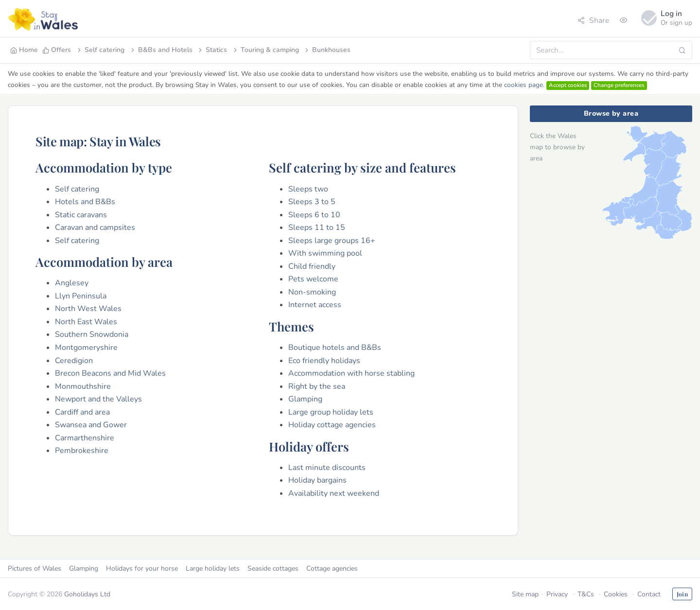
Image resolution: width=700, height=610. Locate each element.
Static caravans (81, 215)
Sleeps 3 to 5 (312, 202)
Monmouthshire (83, 386)
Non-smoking (312, 292)
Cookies (616, 594)
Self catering (100, 50)
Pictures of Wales (35, 568)
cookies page (524, 85)
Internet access (315, 305)
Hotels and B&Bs (85, 202)
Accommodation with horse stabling (351, 373)
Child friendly (312, 266)
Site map (525, 594)
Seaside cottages (273, 568)
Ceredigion (74, 361)
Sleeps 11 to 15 (317, 227)
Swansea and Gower (91, 425)
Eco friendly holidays (324, 361)
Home (24, 50)
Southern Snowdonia (92, 334)
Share (593, 20)
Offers (57, 50)
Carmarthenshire (85, 438)
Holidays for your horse (142, 568)
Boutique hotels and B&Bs (335, 348)
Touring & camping (265, 50)
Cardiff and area (82, 412)
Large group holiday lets (331, 412)
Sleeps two (308, 189)
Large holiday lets (213, 568)
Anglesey (72, 283)
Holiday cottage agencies (332, 425)
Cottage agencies (332, 568)
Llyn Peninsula (81, 296)
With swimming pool (325, 253)
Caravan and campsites (95, 227)
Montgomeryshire (86, 348)
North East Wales (86, 322)
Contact (649, 594)
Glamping (305, 399)
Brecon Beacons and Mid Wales (110, 373)
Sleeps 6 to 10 (314, 215)
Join (682, 594)
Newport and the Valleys (98, 399)
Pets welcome (313, 279)
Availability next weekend (334, 493)
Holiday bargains (317, 480)
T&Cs (586, 594)
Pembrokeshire (82, 451)
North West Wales (88, 309)
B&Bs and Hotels (161, 50)
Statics (212, 50)
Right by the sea (317, 386)
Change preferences (619, 85)
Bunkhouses (327, 50)
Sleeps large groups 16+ (332, 241)
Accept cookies (568, 85)
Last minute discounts (327, 468)
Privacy (557, 594)
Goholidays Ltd (87, 594)
